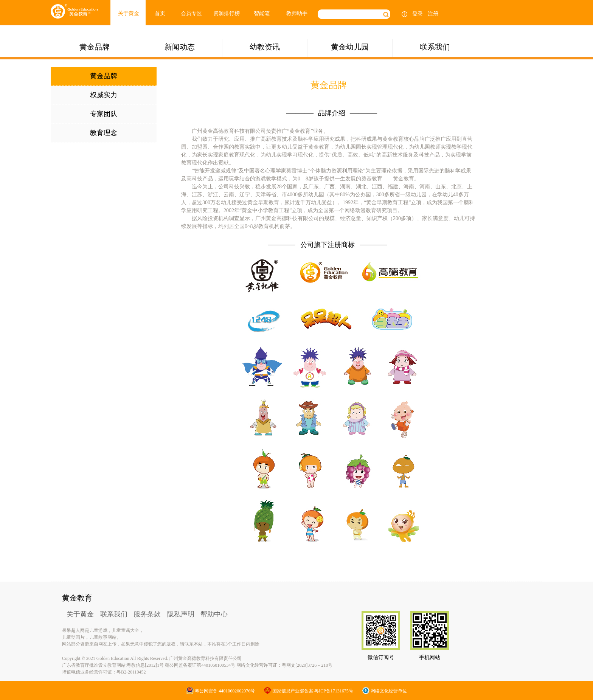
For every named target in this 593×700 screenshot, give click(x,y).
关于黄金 (129, 13)
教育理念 (104, 133)
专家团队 (104, 114)
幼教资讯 (265, 47)
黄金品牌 (95, 47)
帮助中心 (214, 614)
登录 (418, 14)
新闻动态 (180, 47)
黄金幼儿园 (350, 47)
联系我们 (435, 47)
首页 (160, 13)
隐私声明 (181, 614)
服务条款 (147, 614)
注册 (433, 14)
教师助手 (297, 13)
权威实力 (104, 95)
